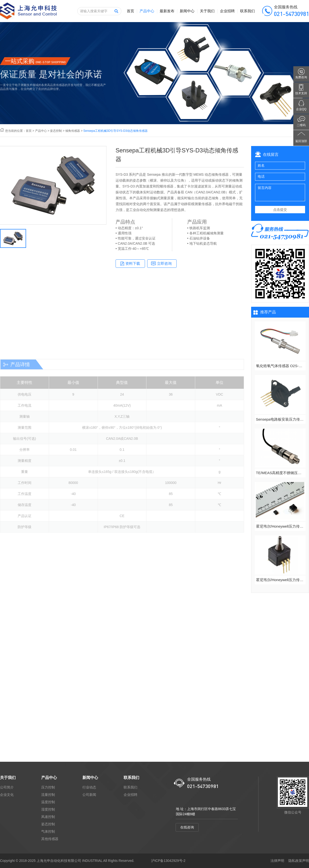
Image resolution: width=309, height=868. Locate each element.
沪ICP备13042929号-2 (168, 861)
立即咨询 (175, 263)
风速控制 (48, 817)
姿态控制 (56, 131)
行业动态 (89, 787)
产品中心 (147, 11)
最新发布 (167, 11)
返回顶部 (301, 141)
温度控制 (48, 802)
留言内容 (280, 193)
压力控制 (48, 787)
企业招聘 (227, 11)
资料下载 (144, 263)
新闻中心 (187, 11)
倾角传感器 (73, 131)
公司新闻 (89, 795)
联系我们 (247, 11)
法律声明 (277, 861)
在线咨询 (187, 827)
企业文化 (7, 795)
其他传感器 (50, 839)
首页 (130, 11)
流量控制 (48, 795)
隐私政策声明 (299, 861)
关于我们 (207, 11)
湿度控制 (48, 809)
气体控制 (48, 831)
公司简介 (7, 787)
